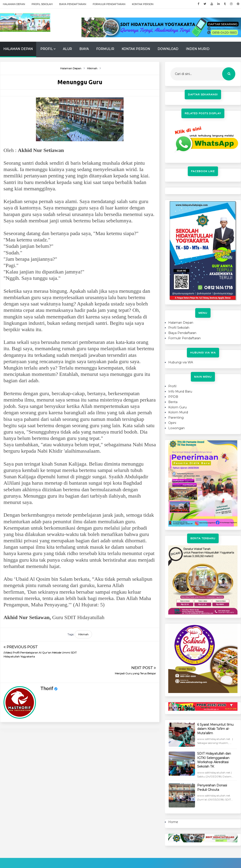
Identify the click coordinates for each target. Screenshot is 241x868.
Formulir (105, 49)
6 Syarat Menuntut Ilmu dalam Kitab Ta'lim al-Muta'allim (215, 729)
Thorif (47, 668)
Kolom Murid (178, 412)
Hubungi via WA (181, 362)
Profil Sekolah (42, 4)
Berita (173, 402)
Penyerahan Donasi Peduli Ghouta (212, 788)
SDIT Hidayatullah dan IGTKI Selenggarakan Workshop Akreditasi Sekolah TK (214, 760)
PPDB (173, 397)
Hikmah (83, 634)
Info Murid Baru (180, 391)
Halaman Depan (14, 4)
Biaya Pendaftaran (73, 4)
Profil (47, 49)
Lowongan (176, 428)
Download (168, 49)
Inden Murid (198, 49)
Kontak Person (143, 4)
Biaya (84, 49)
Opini (172, 423)
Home (173, 822)
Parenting (176, 418)
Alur (67, 49)
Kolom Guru (177, 407)
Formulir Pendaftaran (109, 4)
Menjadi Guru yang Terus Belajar (135, 653)
